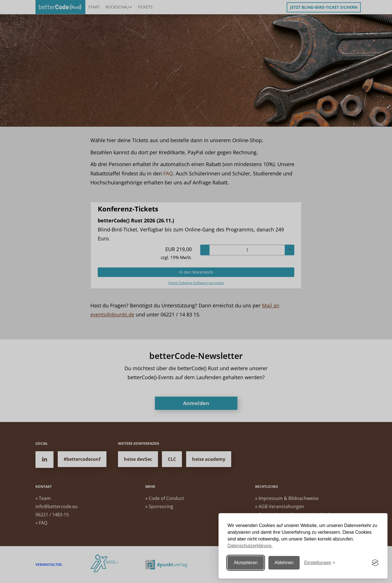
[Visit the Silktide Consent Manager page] (375, 563)
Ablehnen (284, 563)
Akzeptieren (246, 563)
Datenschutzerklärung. (250, 546)
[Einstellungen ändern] (320, 563)
